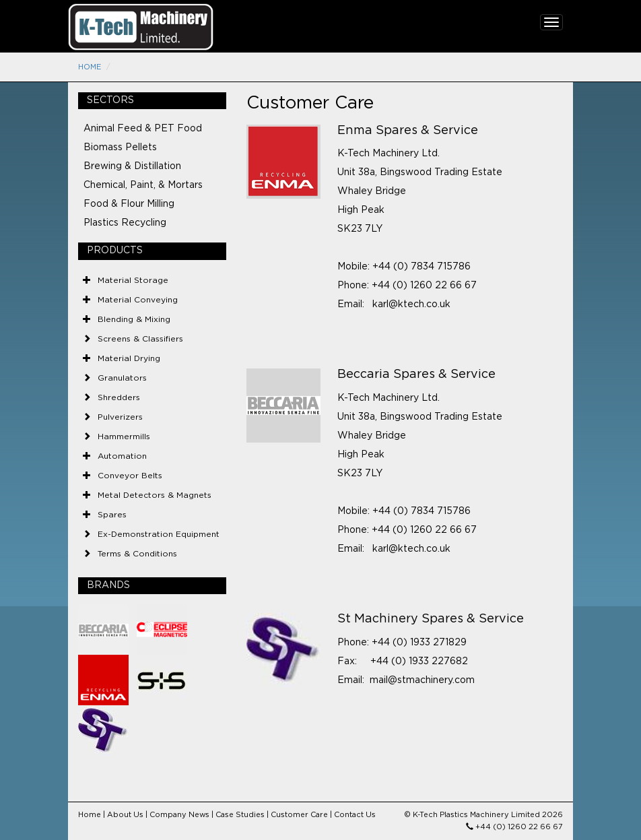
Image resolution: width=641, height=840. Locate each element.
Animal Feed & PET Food (143, 129)
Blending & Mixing (134, 319)
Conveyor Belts (130, 476)
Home (90, 67)
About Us (125, 815)
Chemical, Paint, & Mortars (143, 185)
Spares (112, 515)
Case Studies (240, 815)
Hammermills (124, 437)
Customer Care (299, 815)
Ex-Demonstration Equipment (159, 534)
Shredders (119, 397)
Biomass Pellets (120, 148)
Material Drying (129, 358)
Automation (122, 456)
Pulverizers (120, 417)
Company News (179, 815)
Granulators (122, 378)
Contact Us (355, 815)
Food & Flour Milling (129, 204)
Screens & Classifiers (140, 339)
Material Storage (133, 280)
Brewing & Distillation (132, 166)
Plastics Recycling (125, 223)
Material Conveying (138, 300)
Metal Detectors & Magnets (155, 495)
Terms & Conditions (137, 554)
